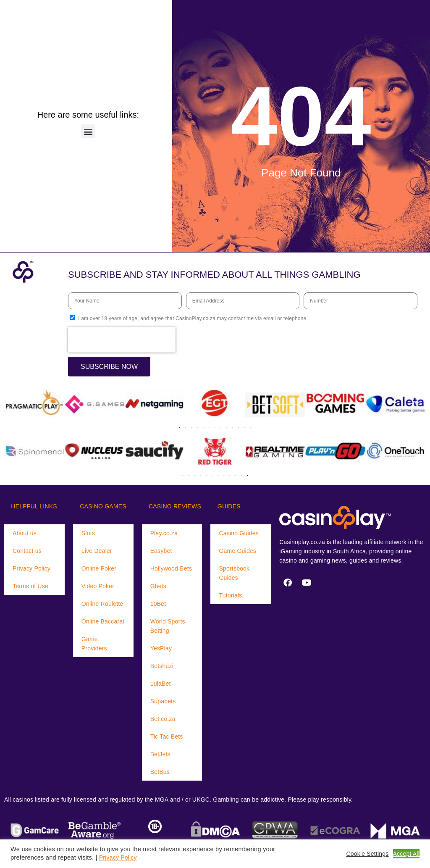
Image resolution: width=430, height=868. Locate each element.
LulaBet (161, 684)
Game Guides (237, 551)
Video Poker (98, 586)
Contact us (27, 551)
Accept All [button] (406, 854)
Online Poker (99, 568)
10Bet (158, 604)
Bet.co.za (163, 719)
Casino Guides (239, 533)
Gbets (158, 586)
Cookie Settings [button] (367, 854)
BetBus (160, 772)
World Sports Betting (168, 626)
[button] (88, 131)
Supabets (163, 701)
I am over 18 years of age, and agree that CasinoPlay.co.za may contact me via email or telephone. (193, 318)
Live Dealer (97, 551)
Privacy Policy (31, 568)
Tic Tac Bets (167, 736)
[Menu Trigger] (30, 15)
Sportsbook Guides (234, 573)
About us (25, 533)
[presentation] (122, 340)
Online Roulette (102, 604)
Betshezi (162, 666)
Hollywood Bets (171, 568)
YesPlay (161, 648)
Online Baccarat (103, 621)
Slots (88, 533)
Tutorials (230, 595)
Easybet (161, 551)
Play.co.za (164, 533)
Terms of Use (30, 586)
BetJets (160, 754)
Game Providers (94, 644)
